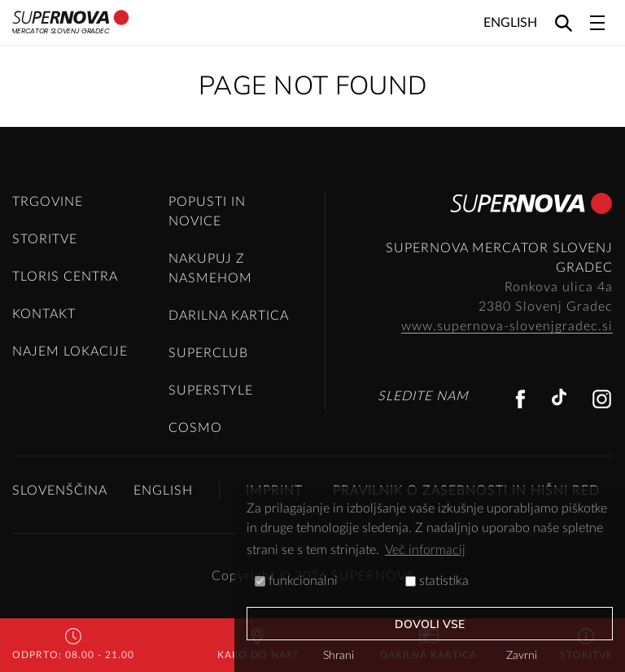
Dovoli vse (430, 624)
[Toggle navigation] (597, 23)
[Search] (564, 22)
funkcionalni (296, 581)
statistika (437, 581)
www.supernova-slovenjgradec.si (507, 326)
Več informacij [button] (425, 550)
